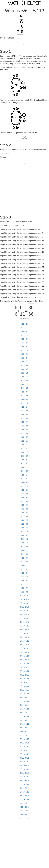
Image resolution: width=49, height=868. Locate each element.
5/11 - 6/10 (25, 637)
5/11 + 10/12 (24, 807)
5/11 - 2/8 (24, 494)
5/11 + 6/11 (24, 701)
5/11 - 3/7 (24, 456)
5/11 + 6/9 (25, 573)
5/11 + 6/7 (25, 475)
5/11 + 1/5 (25, 369)
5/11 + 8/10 (24, 648)
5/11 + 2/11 (24, 671)
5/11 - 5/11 (25, 698)
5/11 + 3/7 (25, 452)
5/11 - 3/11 (25, 682)
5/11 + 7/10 (24, 641)
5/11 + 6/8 (25, 520)
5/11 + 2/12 (24, 747)
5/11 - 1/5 (24, 373)
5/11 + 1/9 (25, 535)
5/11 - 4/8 (24, 509)
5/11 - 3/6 (24, 418)
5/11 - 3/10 (25, 615)
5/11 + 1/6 (25, 399)
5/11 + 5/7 (25, 467)
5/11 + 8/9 (25, 588)
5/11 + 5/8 (25, 513)
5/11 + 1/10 (24, 596)
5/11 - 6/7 (24, 479)
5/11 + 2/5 (25, 377)
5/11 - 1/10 (25, 599)
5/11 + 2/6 (25, 407)
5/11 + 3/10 (24, 611)
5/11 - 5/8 (24, 516)
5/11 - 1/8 (24, 486)
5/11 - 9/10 (25, 660)
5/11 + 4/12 (24, 762)
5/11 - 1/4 (24, 350)
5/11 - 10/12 (25, 811)
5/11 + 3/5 (25, 384)
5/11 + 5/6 (25, 430)
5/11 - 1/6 (24, 403)
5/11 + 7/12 (24, 784)
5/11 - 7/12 (25, 788)
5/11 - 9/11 (25, 728)
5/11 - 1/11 (25, 667)
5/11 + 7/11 (24, 709)
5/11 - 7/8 (24, 531)
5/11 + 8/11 (24, 716)
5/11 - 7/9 (24, 584)
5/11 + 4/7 (25, 460)
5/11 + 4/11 (24, 686)
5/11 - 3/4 (24, 365)
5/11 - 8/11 (25, 720)
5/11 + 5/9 (25, 565)
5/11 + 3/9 (25, 550)
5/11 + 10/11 (24, 732)
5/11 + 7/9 (25, 581)
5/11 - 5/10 (25, 630)
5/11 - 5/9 (24, 569)
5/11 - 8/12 (25, 796)
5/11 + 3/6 (25, 415)
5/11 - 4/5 (24, 396)
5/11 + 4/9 (25, 558)
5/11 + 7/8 (25, 528)
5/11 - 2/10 (25, 607)
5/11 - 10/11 (25, 735)
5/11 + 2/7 (25, 445)
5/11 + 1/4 (25, 347)
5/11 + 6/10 (24, 633)
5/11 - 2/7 (24, 448)
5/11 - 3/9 (24, 554)
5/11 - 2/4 (24, 358)
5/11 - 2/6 (24, 411)
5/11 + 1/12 (24, 739)
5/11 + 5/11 (24, 694)
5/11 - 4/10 (25, 622)
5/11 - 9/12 (25, 803)
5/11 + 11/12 (24, 815)
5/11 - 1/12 (25, 743)
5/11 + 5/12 (24, 769)
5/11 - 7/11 (25, 713)
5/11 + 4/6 (25, 422)
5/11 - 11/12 (25, 818)
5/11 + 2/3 (25, 339)
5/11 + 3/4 (25, 362)
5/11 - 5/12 (25, 773)
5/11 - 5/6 (24, 433)
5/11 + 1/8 (25, 482)
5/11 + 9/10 (24, 656)
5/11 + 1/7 (25, 437)
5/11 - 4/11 (25, 690)
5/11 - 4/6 (24, 426)
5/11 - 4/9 (24, 562)
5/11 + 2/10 (24, 603)
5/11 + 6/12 (24, 777)
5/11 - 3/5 (24, 388)
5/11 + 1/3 (25, 331)
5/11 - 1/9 (24, 539)
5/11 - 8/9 (24, 592)
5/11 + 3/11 (24, 679)
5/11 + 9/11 (24, 724)
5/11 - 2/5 (24, 381)
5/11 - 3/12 (25, 758)
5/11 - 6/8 (24, 524)
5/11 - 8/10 (25, 652)
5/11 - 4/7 (24, 464)
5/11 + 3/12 (24, 754)
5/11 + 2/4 (25, 354)
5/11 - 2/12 (25, 750)
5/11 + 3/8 (25, 498)
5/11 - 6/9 (24, 577)
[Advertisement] (24, 188)
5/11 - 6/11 (25, 705)
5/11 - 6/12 (25, 781)
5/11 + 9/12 (24, 799)
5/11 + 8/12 (24, 792)
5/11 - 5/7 (24, 471)
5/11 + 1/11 (24, 664)
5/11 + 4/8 (25, 505)
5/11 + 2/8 (25, 490)
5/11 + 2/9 (25, 543)
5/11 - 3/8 (24, 501)
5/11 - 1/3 (24, 335)
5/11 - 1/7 (24, 441)
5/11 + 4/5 (25, 392)
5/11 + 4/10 (24, 618)
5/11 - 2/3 (24, 343)
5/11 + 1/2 (25, 324)
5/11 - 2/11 (25, 675)
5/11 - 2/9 (24, 547)
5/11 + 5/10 (24, 626)
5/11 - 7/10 (25, 645)
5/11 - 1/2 (24, 328)
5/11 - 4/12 (25, 765)
